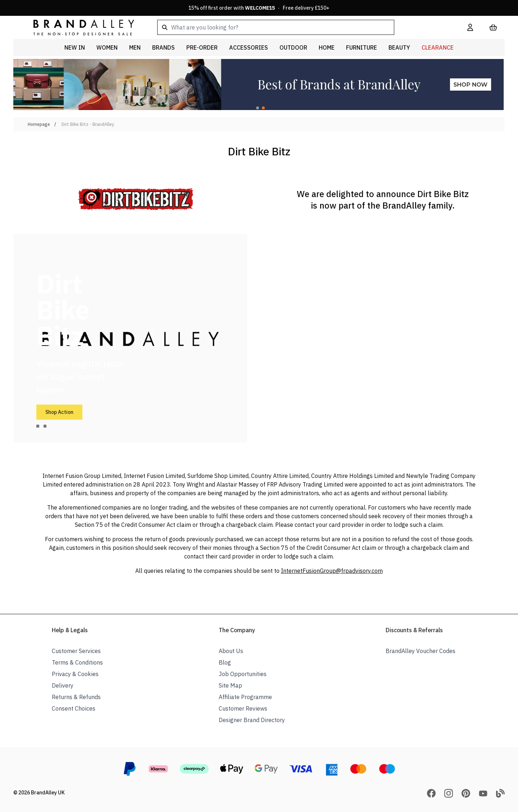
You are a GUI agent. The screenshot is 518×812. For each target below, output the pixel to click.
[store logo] (78, 27)
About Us (231, 651)
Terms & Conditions (77, 662)
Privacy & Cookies (75, 674)
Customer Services (76, 651)
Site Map (230, 685)
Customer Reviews (243, 708)
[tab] (38, 426)
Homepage (39, 124)
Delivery (63, 685)
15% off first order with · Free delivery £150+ (259, 8)
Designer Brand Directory (252, 720)
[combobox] (301, 27)
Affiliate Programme (245, 697)
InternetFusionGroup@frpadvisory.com (332, 571)
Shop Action (59, 412)
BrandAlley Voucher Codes (421, 651)
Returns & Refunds (76, 697)
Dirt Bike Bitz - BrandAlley (88, 124)
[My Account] (470, 27)
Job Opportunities (243, 674)
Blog (225, 662)
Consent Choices (74, 708)
